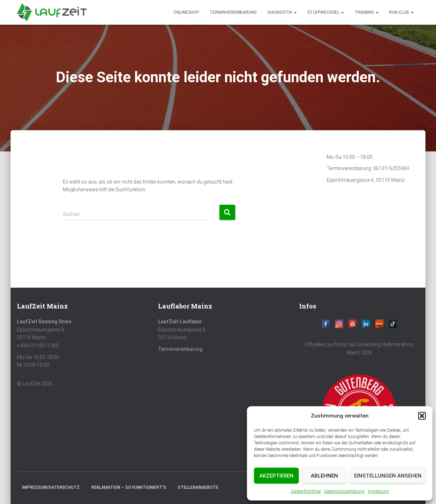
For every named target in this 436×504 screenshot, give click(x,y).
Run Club (401, 12)
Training (367, 12)
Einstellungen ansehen (388, 476)
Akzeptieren (276, 476)
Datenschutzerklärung (344, 491)
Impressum (379, 491)
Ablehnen (324, 476)
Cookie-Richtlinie (306, 491)
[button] (422, 416)
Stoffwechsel (326, 12)
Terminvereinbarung (233, 12)
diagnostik (282, 12)
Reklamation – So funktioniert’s (129, 487)
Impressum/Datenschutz (51, 487)
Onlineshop (186, 12)
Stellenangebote (198, 487)
